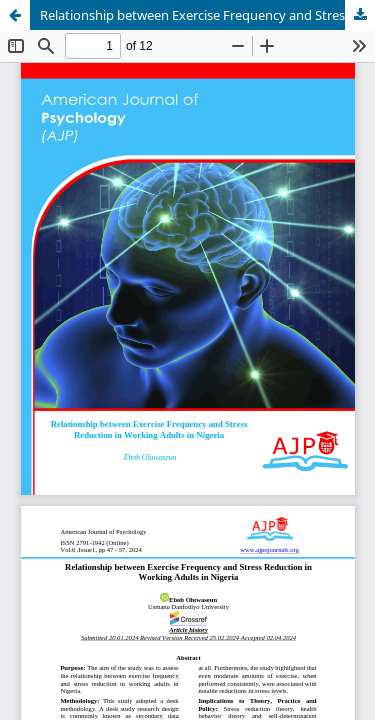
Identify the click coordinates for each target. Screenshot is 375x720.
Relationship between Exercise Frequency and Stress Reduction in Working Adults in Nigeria (207, 15)
